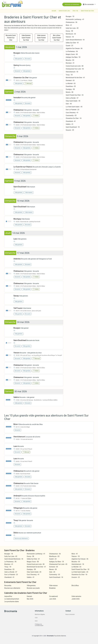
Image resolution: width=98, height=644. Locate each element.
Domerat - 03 (70, 80)
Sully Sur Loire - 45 (72, 28)
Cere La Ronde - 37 (72, 98)
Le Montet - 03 (71, 83)
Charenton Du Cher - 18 (74, 118)
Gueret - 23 (69, 46)
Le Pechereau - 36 (72, 51)
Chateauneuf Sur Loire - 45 (75, 69)
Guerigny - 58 (70, 89)
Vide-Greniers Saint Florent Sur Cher (26, 38)
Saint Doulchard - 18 (73, 127)
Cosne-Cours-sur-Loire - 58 (75, 66)
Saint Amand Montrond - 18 (75, 40)
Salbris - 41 (70, 124)
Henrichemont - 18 (72, 72)
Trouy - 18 (69, 75)
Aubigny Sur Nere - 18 (73, 57)
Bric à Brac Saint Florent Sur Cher (57, 38)
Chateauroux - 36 (71, 22)
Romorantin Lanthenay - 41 (75, 19)
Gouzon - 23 (70, 130)
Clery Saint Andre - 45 (73, 101)
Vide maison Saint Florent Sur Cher (41, 38)
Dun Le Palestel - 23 (72, 110)
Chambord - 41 (71, 121)
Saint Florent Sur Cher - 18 (75, 95)
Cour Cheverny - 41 (72, 113)
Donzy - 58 (69, 31)
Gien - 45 (69, 104)
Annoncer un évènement (72, 4)
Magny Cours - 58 (72, 54)
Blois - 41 (69, 25)
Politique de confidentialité (39, 625)
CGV (36, 621)
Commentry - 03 (71, 115)
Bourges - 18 (70, 16)
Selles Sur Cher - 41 (72, 43)
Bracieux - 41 (70, 63)
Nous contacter (70, 614)
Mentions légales (40, 614)
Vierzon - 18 (70, 37)
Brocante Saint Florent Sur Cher (11, 38)
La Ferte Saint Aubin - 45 (74, 107)
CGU (36, 618)
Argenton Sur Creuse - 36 (74, 48)
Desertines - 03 (71, 86)
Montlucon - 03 (71, 34)
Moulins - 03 (70, 60)
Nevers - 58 (69, 92)
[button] (89, 4)
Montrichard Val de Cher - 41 (75, 78)
